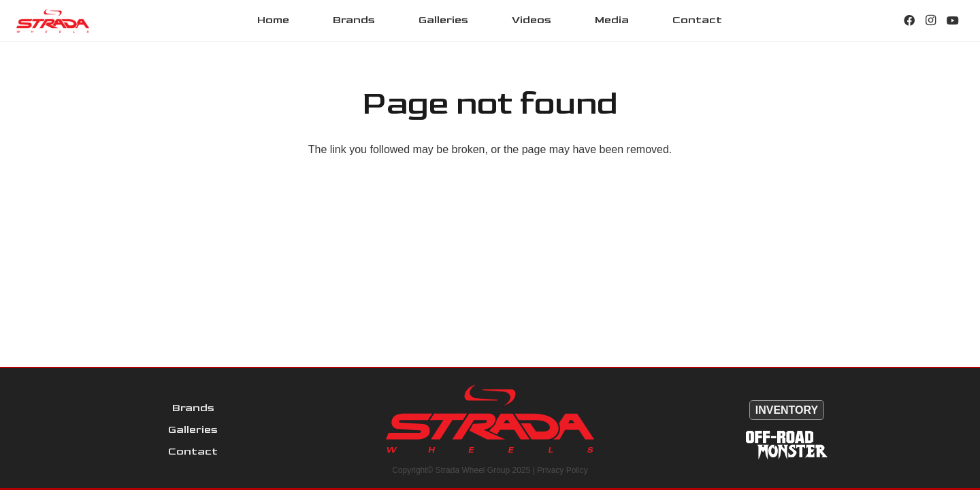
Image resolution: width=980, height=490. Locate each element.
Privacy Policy (562, 470)
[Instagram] (931, 20)
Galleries (193, 430)
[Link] (53, 21)
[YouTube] (953, 20)
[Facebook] (909, 20)
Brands (193, 408)
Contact (193, 452)
